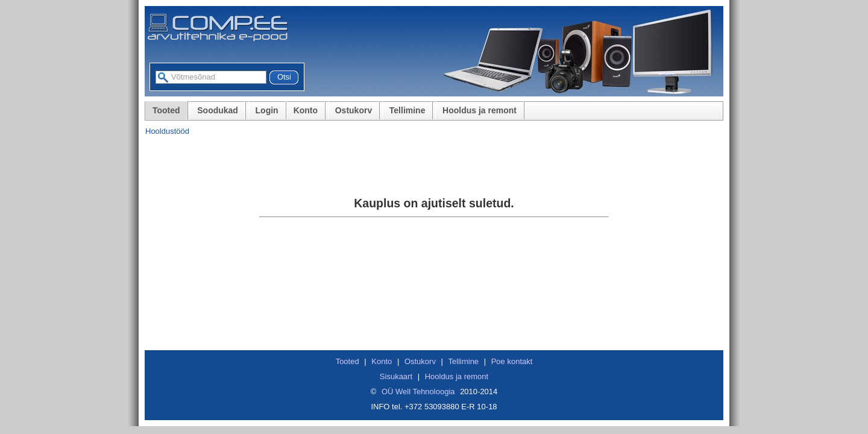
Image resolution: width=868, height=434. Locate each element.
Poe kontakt (512, 361)
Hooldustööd (167, 131)
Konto (306, 110)
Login (267, 110)
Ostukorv (354, 110)
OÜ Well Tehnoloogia (418, 392)
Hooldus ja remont (480, 110)
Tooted (166, 110)
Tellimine (407, 110)
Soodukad (218, 110)
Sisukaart (396, 376)
